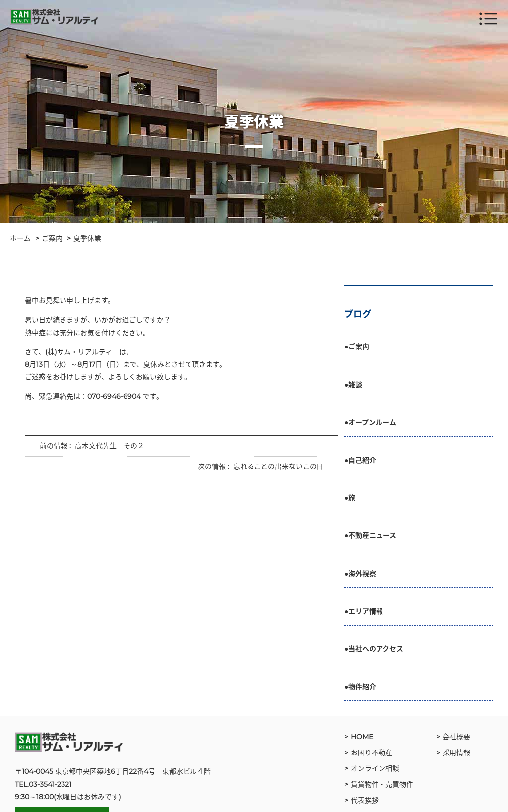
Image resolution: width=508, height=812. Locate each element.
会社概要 (456, 737)
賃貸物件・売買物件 (382, 784)
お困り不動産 (372, 753)
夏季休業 (87, 238)
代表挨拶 (365, 800)
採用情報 (456, 753)
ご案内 (52, 238)
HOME (362, 737)
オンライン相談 (375, 768)
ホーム (20, 238)
